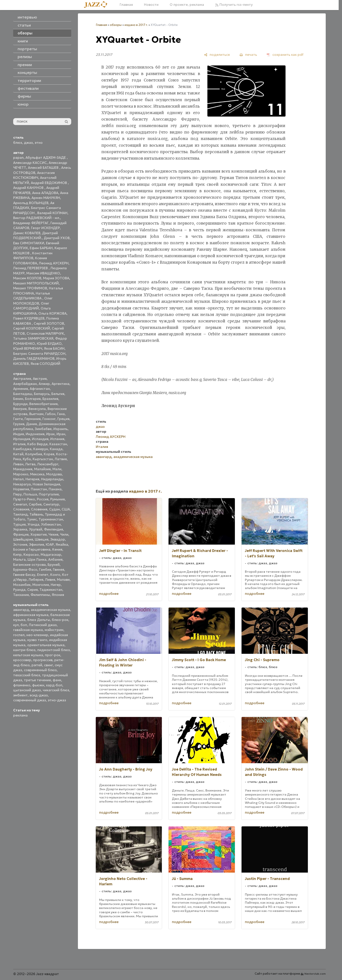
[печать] (248, 55)
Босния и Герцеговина (32, 549)
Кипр (17, 555)
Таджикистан (51, 590)
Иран (61, 434)
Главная (126, 5)
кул (16, 625)
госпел (19, 635)
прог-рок (53, 655)
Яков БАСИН (54, 348)
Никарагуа (22, 484)
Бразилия (50, 399)
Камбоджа (22, 449)
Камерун (41, 449)
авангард (21, 610)
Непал (18, 479)
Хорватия (39, 534)
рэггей (37, 665)
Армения (21, 389)
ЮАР (50, 544)
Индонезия (35, 434)
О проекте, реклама (187, 5)
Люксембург (48, 464)
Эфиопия (36, 544)
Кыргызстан (43, 459)
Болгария (33, 399)
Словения (39, 509)
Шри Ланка (37, 559)
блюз (18, 143)
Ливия (50, 580)
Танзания (21, 595)
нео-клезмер (37, 635)
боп (24, 625)
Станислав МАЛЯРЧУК (45, 333)
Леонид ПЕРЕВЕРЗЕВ (31, 268)
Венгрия (20, 409)
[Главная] (97, 5)
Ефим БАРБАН (41, 248)
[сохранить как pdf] (285, 55)
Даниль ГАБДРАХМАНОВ (34, 358)
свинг (48, 665)
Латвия (61, 459)
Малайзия (42, 469)
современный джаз (30, 700)
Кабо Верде (37, 444)
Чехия (53, 534)
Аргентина (60, 384)
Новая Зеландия (46, 484)
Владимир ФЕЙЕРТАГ (31, 223)
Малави (63, 580)
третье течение (37, 680)
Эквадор (58, 539)
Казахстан (58, 444)
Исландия (40, 439)
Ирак (50, 434)
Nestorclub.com (315, 974)
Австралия (22, 379)
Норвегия (21, 489)
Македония (23, 469)
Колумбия (34, 454)
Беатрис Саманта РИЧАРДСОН (39, 354)
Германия (33, 419)
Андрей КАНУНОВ (29, 188)
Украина (20, 529)
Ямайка (62, 544)
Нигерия (32, 479)
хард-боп (54, 685)
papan (18, 158)
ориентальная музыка (46, 645)
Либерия (36, 580)
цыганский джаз (27, 690)
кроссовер (22, 660)
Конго (55, 575)
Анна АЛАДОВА (45, 193)
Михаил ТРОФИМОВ (30, 288)
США (66, 509)
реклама (20, 715)
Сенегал (20, 504)
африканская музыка (31, 615)
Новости (151, 5)
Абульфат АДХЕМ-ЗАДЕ (46, 158)
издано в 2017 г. (136, 25)
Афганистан (40, 389)
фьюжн (38, 685)
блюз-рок (60, 620)
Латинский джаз (43, 625)
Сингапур (51, 504)
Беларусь (42, 394)
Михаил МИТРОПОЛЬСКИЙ (36, 283)
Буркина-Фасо (25, 569)
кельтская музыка (28, 655)
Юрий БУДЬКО (49, 344)
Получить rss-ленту (234, 5)
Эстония (20, 544)
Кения (57, 549)
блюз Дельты (39, 620)
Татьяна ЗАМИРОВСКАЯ (33, 338)
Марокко (21, 474)
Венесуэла (37, 409)
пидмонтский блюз (54, 650)
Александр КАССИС (30, 163)
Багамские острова (29, 565)
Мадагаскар (51, 555)
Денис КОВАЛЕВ (27, 233)
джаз (28, 143)
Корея (49, 454)
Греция (63, 419)
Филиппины (40, 595)
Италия (19, 444)
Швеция (42, 539)
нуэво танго (37, 640)
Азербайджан (25, 384)
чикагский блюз (56, 690)
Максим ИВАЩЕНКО (43, 273)
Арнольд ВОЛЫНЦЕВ (31, 203)
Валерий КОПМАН (52, 213)
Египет (43, 575)
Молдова (54, 474)
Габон (50, 414)
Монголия (41, 585)
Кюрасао (31, 555)
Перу (17, 494)
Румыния (57, 499)
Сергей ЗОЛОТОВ (49, 323)
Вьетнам (36, 414)
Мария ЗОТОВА (56, 278)
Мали (57, 469)
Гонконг (49, 419)
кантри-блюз (24, 650)
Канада (56, 449)
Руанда (19, 590)
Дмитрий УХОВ (57, 238)
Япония (58, 595)
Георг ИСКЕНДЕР (45, 228)
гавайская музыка (28, 630)
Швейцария (23, 539)
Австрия (40, 379)
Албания (55, 559)
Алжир (44, 384)
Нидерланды (52, 479)
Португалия (49, 494)
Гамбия (45, 569)
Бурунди (20, 404)
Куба (27, 459)
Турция (19, 524)
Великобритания (43, 404)
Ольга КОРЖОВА (52, 313)
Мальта (19, 559)
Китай (18, 454)
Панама (55, 489)
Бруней (54, 565)
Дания (31, 424)
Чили (64, 534)
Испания (57, 439)
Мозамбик (22, 585)
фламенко (22, 685)
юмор (23, 104)
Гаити (18, 419)
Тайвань (36, 514)
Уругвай (36, 529)
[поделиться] (217, 55)
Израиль (60, 429)
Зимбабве (43, 429)
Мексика (37, 474)
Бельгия (58, 394)
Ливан (18, 464)
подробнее (109, 594)
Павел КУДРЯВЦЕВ (29, 318)
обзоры (116, 25)
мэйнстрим (54, 630)
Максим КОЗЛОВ (27, 278)
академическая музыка (50, 610)
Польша (30, 494)
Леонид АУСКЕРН (54, 263)
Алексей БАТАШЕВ (44, 168)
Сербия (35, 504)
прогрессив (43, 660)
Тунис (32, 519)
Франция (21, 534)
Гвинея (58, 569)
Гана (61, 414)
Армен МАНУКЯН (46, 198)
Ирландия (22, 439)
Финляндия (53, 529)
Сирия (32, 590)
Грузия (19, 424)
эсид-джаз (39, 695)
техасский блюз (27, 675)
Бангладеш (23, 394)
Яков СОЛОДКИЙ (45, 364)
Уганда (33, 524)
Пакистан (39, 489)
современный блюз (40, 670)
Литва (30, 464)
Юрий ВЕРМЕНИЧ (28, 348)
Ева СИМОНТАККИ (29, 243)
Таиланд (20, 514)
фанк (57, 680)
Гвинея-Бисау (24, 575)
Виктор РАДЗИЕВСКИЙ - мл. (37, 218)
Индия (19, 434)
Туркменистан (51, 519)
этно (39, 143)
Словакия (21, 509)
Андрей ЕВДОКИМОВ (49, 183)
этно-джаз (57, 700)
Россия (43, 499)
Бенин (18, 399)
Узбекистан (51, 524)
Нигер (56, 585)
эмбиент (20, 695)
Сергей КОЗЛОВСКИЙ (32, 328)
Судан (54, 509)
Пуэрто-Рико (24, 499)
